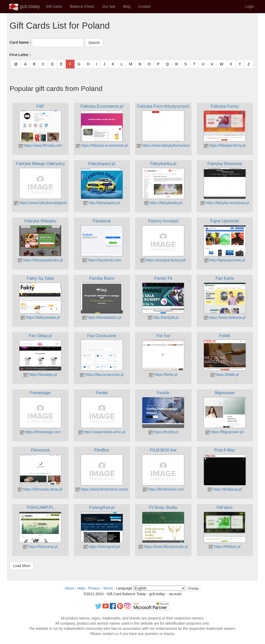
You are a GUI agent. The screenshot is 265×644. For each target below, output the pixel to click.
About (69, 588)
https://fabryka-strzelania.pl (225, 203)
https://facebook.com (102, 260)
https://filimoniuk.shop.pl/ (40, 489)
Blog (127, 6)
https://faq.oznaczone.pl (102, 375)
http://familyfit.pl (163, 317)
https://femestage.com (40, 432)
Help (81, 588)
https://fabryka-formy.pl (225, 145)
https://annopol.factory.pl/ (163, 260)
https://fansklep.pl (40, 375)
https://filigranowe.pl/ (225, 432)
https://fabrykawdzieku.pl (40, 260)
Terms (108, 588)
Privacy (94, 588)
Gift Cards (54, 6)
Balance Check (82, 6)
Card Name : (20, 42)
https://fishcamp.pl (40, 547)
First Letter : (20, 55)
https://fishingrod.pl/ (102, 547)
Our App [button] (109, 6)
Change (193, 588)
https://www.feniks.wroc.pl (102, 432)
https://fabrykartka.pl (163, 203)
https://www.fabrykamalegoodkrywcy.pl (47, 203)
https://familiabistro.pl (102, 317)
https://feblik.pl (225, 375)
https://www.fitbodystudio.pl (163, 547)
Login (250, 6)
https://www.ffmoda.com (40, 145)
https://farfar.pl (163, 375)
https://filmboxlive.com (163, 489)
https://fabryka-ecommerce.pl (102, 145)
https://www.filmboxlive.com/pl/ (103, 489)
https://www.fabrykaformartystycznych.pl (172, 145)
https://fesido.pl (163, 432)
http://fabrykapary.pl (102, 203)
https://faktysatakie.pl (40, 317)
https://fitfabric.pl (225, 547)
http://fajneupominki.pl (225, 260)
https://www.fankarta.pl (225, 317)
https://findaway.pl (225, 489)
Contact (144, 6)
